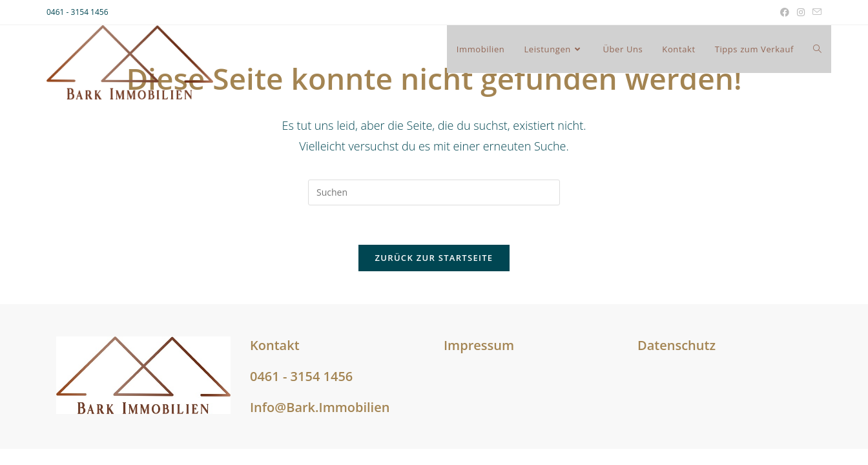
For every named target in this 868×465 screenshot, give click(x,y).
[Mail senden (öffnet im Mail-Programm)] (815, 12)
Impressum (479, 345)
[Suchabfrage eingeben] (434, 192)
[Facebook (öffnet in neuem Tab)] (785, 12)
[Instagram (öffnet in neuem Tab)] (801, 12)
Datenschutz (677, 345)
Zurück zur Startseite (434, 258)
